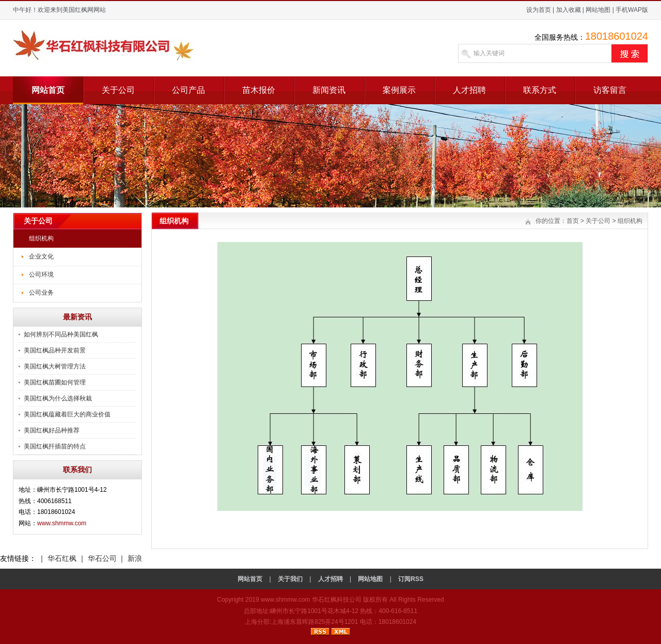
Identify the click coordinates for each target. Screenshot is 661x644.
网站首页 (48, 90)
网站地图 (598, 10)
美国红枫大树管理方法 (55, 366)
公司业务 (41, 293)
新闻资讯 (329, 90)
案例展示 (399, 90)
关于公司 (118, 90)
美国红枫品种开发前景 (55, 350)
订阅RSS (411, 579)
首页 (573, 221)
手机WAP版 (632, 10)
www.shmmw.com (62, 523)
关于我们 (290, 579)
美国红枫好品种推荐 (52, 430)
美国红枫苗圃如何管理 (55, 382)
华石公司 (102, 558)
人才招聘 (469, 90)
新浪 (135, 558)
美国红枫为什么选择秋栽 (58, 398)
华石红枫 (62, 558)
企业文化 (41, 256)
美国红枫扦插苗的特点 (55, 446)
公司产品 (188, 90)
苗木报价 (259, 90)
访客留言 (610, 90)
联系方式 (540, 90)
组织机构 (41, 238)
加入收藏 (569, 10)
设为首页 (539, 10)
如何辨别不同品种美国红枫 (61, 334)
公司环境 (41, 275)
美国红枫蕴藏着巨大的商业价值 (67, 414)
